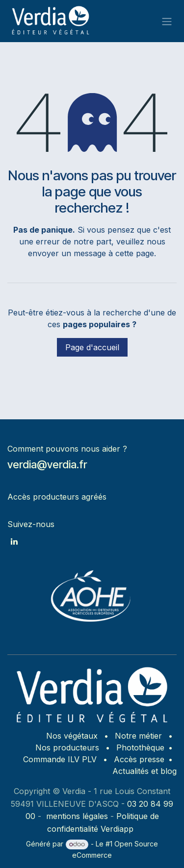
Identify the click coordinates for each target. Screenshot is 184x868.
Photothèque (140, 747)
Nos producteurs (67, 747)
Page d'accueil (92, 347)
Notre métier (138, 736)
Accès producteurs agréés (57, 497)
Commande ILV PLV (60, 759)
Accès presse (139, 759)
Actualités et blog (145, 771)
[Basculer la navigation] (167, 21)
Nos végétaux (72, 736)
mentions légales (77, 816)
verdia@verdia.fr (47, 464)
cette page (135, 253)
